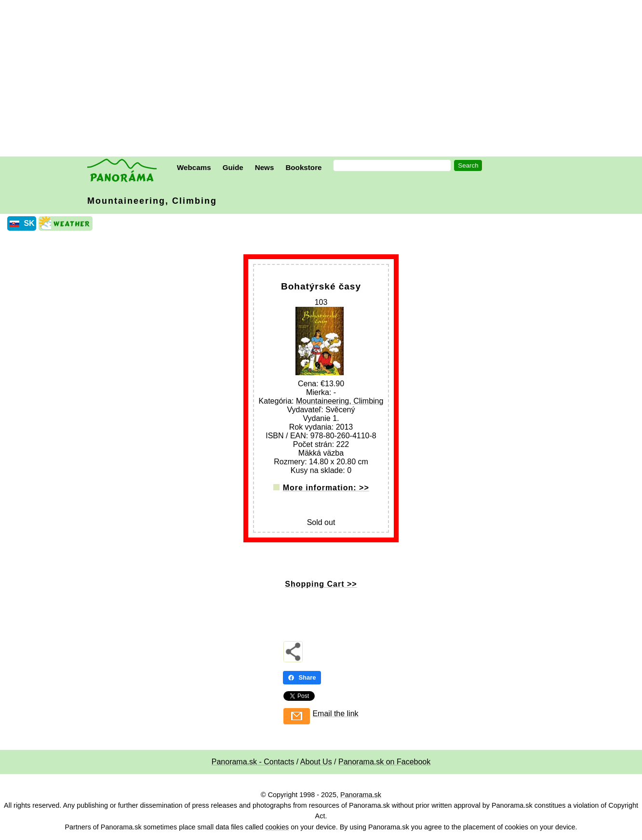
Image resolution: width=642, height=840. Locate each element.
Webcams (194, 167)
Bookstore (303, 167)
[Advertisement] (323, 79)
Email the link (335, 714)
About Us (316, 762)
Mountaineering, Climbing (152, 201)
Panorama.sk (361, 795)
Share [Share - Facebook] (302, 677)
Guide (233, 167)
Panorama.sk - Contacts (253, 762)
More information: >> (326, 488)
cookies (277, 827)
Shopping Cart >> (321, 584)
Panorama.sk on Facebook (384, 762)
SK (29, 223)
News (265, 167)
